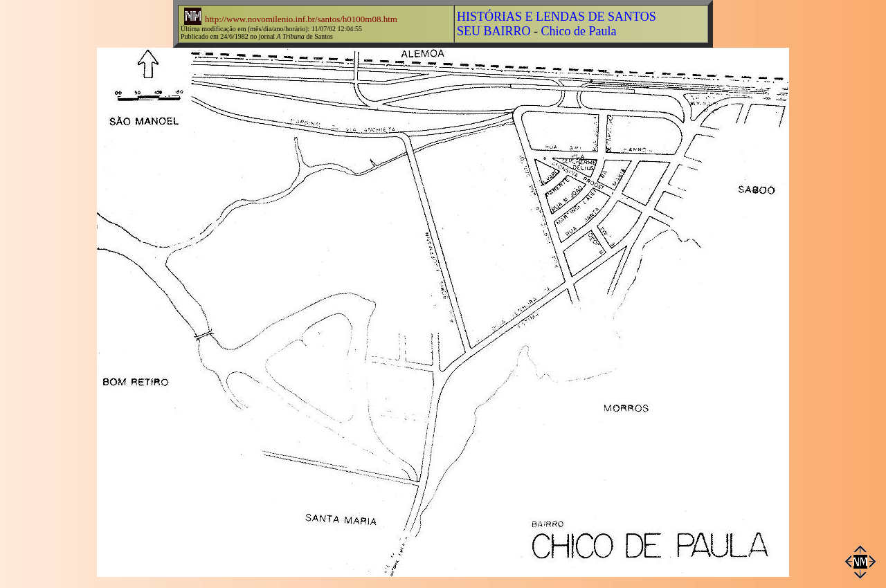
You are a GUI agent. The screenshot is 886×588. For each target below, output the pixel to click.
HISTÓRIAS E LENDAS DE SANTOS (557, 17)
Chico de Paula (579, 31)
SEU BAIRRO (494, 31)
